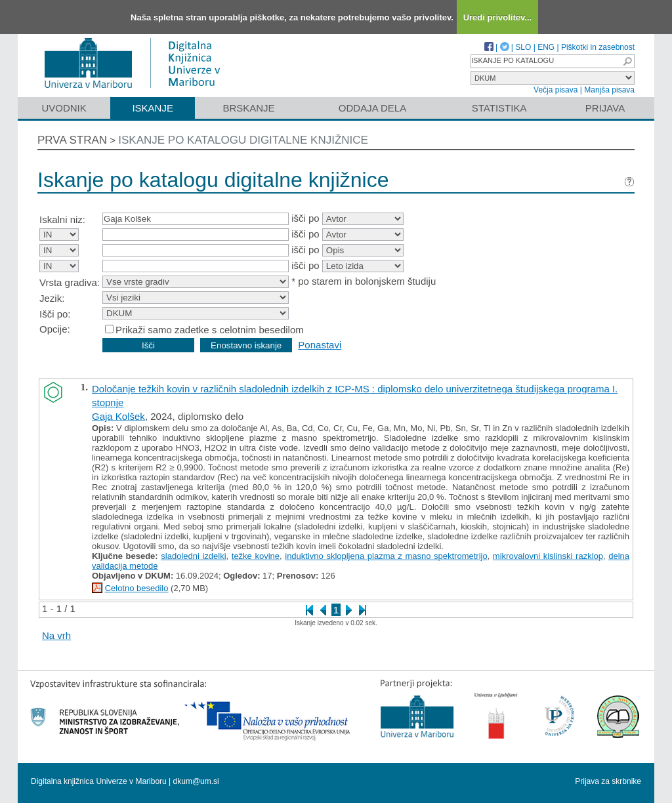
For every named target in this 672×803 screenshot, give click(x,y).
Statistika (499, 108)
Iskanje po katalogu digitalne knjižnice (243, 140)
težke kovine (256, 556)
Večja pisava (556, 90)
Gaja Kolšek (118, 416)
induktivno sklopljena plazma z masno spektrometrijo (386, 556)
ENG (546, 47)
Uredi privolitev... (498, 17)
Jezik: (52, 298)
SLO (523, 47)
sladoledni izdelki (193, 556)
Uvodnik (64, 108)
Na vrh (56, 635)
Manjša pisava (609, 90)
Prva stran (72, 140)
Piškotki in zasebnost (598, 47)
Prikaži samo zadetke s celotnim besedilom (210, 330)
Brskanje (248, 108)
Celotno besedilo (137, 588)
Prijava (605, 108)
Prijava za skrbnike (608, 781)
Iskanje (153, 108)
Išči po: (55, 314)
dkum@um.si (196, 781)
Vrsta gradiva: (70, 282)
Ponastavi (320, 345)
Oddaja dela (372, 108)
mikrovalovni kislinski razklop (548, 556)
